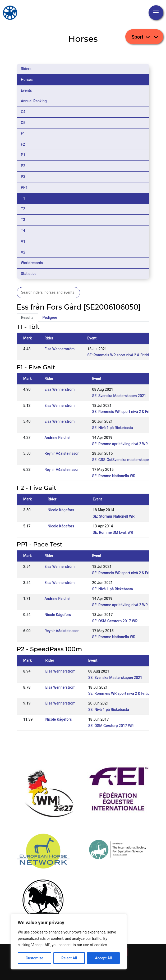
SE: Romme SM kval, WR (113, 532)
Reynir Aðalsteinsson (62, 453)
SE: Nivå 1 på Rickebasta (112, 428)
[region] (69, 942)
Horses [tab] (27, 80)
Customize (34, 958)
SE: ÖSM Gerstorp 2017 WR (115, 621)
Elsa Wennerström (59, 349)
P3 (23, 177)
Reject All (69, 958)
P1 (23, 155)
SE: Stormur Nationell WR (114, 516)
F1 (23, 134)
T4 (23, 231)
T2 (23, 209)
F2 (23, 144)
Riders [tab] (26, 69)
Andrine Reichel (57, 438)
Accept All (103, 958)
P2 (23, 166)
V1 (23, 241)
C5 (23, 123)
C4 (23, 112)
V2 (23, 252)
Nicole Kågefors (61, 510)
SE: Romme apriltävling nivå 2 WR (120, 444)
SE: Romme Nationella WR (114, 476)
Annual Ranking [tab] (34, 101)
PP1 (24, 187)
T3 (23, 220)
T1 (23, 198)
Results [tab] (27, 318)
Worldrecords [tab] (32, 263)
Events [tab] (26, 90)
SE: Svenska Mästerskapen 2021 (119, 396)
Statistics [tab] (29, 274)
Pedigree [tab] (50, 318)
